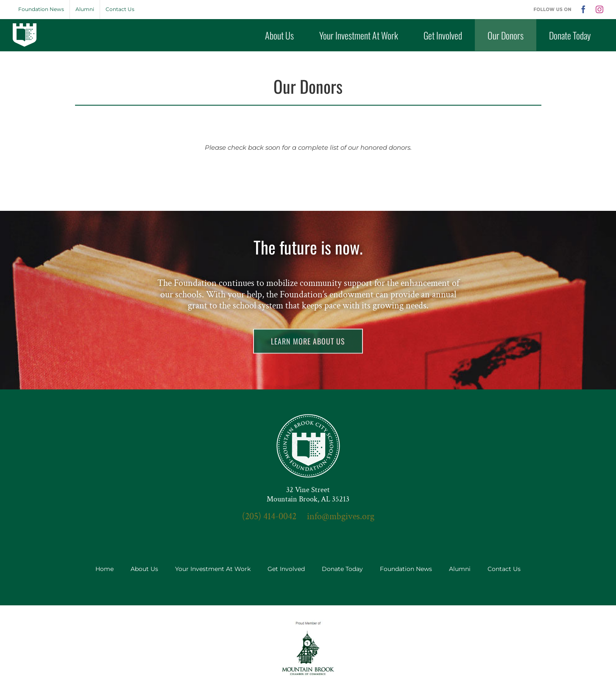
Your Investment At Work (213, 569)
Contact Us (504, 569)
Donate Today (342, 569)
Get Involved (286, 569)
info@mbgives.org (341, 516)
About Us (144, 569)
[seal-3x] (308, 417)
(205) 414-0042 (269, 516)
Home (105, 569)
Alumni (460, 569)
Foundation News (406, 569)
